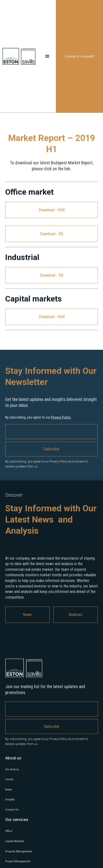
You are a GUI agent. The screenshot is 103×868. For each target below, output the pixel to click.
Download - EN (51, 234)
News (27, 616)
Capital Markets (15, 843)
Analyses (76, 616)
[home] (21, 56)
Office (9, 833)
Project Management (18, 863)
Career (9, 781)
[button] (47, 56)
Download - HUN (52, 210)
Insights (10, 801)
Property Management (18, 853)
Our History (12, 771)
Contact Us (12, 811)
